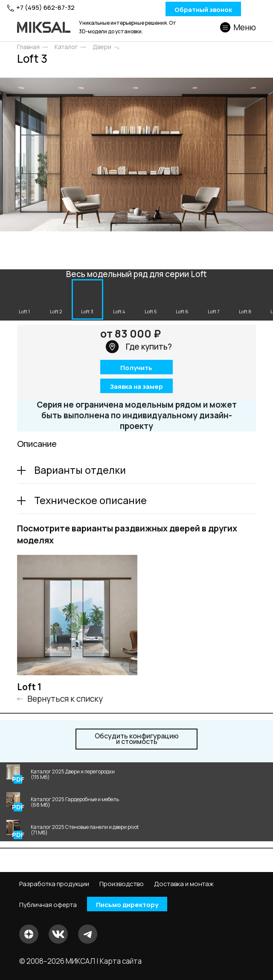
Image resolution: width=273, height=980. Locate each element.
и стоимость (137, 739)
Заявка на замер (137, 386)
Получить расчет (137, 369)
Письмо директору (127, 904)
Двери (102, 47)
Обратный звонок (203, 9)
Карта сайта (121, 961)
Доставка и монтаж (184, 884)
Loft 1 (29, 687)
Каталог (66, 47)
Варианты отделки (80, 470)
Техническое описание (90, 500)
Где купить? (139, 347)
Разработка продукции (54, 884)
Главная (28, 47)
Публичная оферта (48, 904)
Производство (122, 884)
